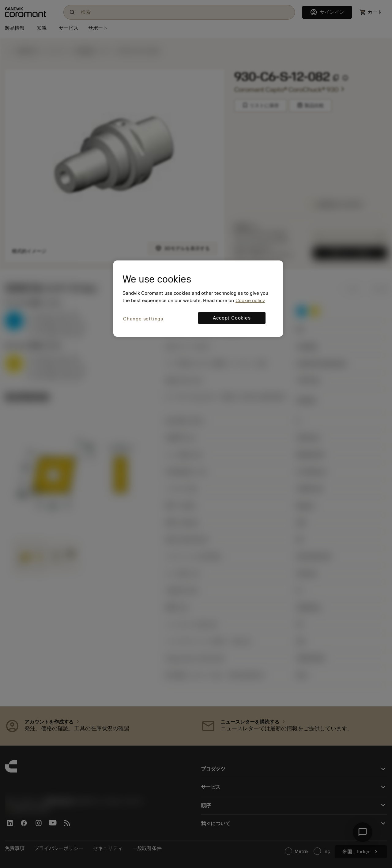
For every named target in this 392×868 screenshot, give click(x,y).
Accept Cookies (232, 318)
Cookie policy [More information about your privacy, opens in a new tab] (250, 301)
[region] (198, 299)
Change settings (143, 319)
